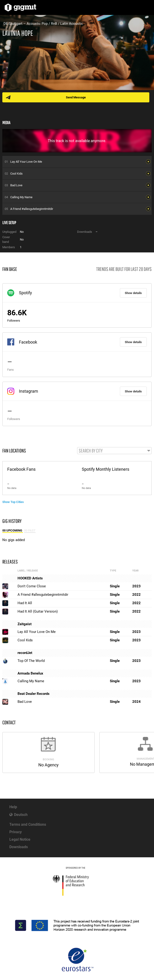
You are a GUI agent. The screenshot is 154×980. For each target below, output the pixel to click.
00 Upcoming (13, 530)
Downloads (19, 847)
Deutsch (21, 815)
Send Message (76, 97)
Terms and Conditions (28, 824)
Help (13, 807)
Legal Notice (20, 839)
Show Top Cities (13, 502)
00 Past (30, 530)
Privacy (16, 832)
